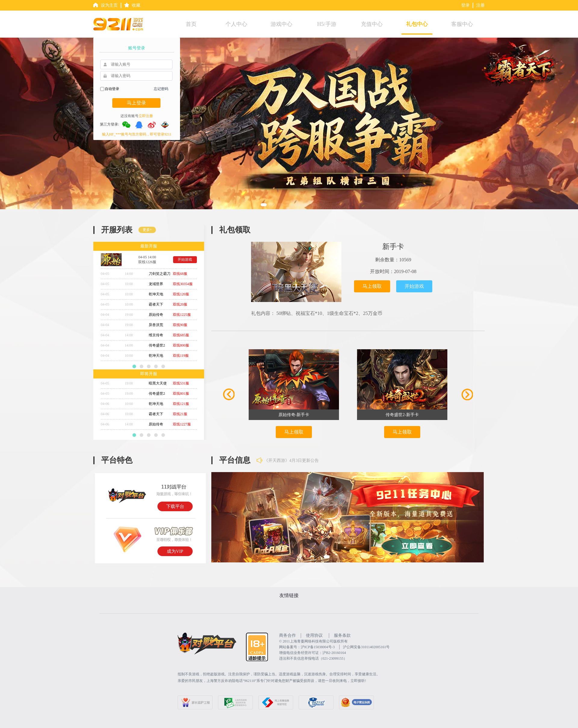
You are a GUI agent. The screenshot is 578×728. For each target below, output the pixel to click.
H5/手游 (327, 24)
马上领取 (372, 286)
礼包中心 (417, 24)
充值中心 (372, 24)
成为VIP (175, 551)
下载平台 (175, 506)
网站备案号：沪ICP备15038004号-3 (307, 647)
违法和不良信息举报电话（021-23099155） (313, 658)
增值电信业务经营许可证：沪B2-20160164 (312, 653)
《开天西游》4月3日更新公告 (291, 461)
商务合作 (287, 635)
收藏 (136, 5)
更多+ (147, 230)
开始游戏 (185, 260)
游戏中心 (281, 24)
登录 (465, 5)
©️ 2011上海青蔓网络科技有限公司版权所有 (313, 641)
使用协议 (314, 635)
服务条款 (342, 635)
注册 (480, 5)
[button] (264, 205)
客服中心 (462, 24)
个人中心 (236, 24)
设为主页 (109, 5)
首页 (191, 24)
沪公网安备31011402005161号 (366, 647)
